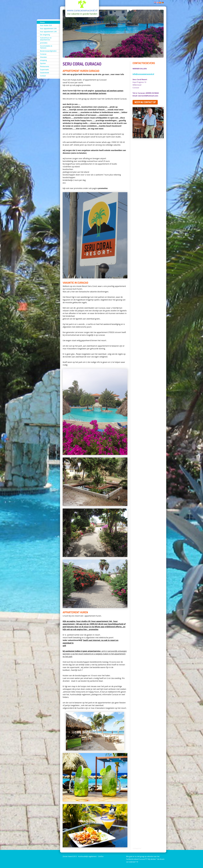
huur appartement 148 (48, 32)
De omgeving (45, 35)
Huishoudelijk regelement (87, 856)
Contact (43, 76)
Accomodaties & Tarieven (46, 47)
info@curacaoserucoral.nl (143, 74)
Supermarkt (44, 70)
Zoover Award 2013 (70, 856)
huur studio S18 (46, 25)
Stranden (43, 57)
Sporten (43, 63)
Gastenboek (45, 73)
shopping (43, 60)
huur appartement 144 (48, 28)
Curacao (43, 54)
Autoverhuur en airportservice (46, 39)
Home (42, 22)
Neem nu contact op (145, 102)
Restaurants (45, 66)
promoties (44, 43)
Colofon (101, 856)
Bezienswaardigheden (48, 51)
